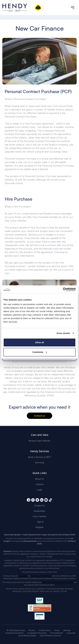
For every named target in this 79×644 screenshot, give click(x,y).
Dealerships (39, 511)
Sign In (40, 522)
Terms (57, 630)
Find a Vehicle (40, 516)
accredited (23, 576)
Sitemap (67, 630)
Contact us (39, 416)
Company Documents (14, 633)
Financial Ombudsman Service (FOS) (58, 582)
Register (40, 527)
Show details (63, 333)
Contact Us (39, 506)
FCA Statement (57, 633)
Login (39, 490)
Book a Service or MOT (40, 457)
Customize (40, 352)
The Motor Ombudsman (41, 576)
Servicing (39, 462)
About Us (39, 479)
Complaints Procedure (37, 633)
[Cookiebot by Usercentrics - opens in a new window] (63, 289)
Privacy (32, 630)
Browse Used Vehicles (40, 441)
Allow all (40, 342)
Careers (40, 484)
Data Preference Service (50, 636)
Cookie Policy (44, 630)
